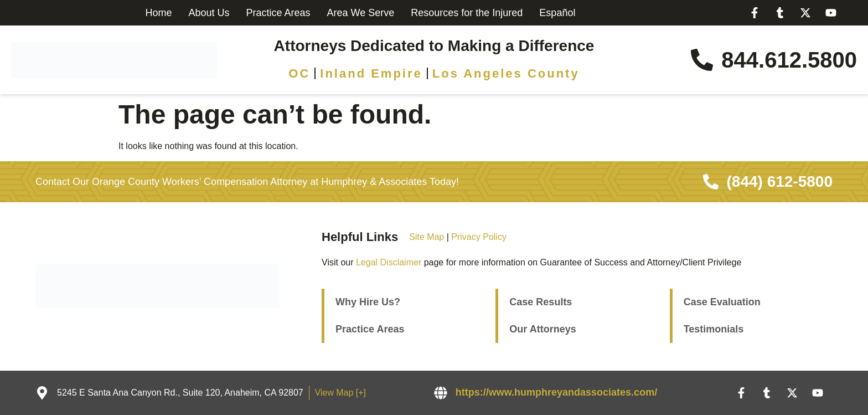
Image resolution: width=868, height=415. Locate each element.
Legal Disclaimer (389, 262)
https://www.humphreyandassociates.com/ (556, 392)
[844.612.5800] (702, 60)
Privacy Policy (479, 237)
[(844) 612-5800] (711, 182)
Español (557, 13)
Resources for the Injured (467, 13)
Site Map (427, 237)
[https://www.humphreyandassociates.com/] (441, 393)
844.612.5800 (789, 60)
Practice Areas (278, 13)
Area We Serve (361, 13)
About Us (209, 13)
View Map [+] (341, 393)
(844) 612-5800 (780, 181)
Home (158, 13)
